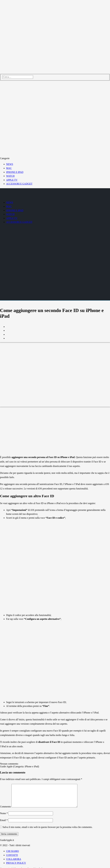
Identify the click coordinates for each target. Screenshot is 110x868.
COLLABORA (14, 859)
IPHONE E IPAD (15, 172)
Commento (5, 807)
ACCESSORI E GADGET (19, 184)
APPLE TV (12, 180)
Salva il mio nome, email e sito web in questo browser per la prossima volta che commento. (48, 827)
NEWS (10, 164)
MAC (9, 168)
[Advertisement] (55, 431)
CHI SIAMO (12, 851)
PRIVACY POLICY (16, 863)
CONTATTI (12, 855)
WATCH (10, 176)
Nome (4, 813)
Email (4, 820)
